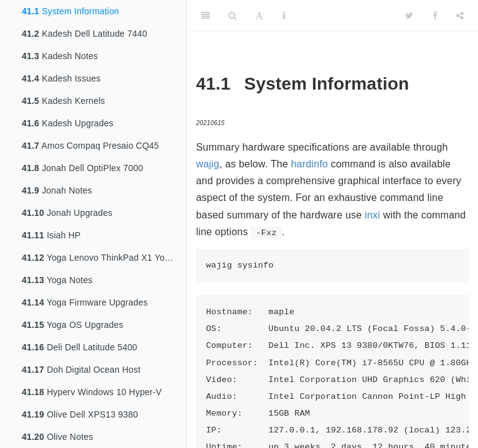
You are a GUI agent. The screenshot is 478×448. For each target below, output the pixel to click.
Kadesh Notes (60, 56)
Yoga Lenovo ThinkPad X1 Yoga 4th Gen (104, 258)
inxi (373, 215)
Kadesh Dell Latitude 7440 (84, 34)
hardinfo (309, 164)
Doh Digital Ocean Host (81, 370)
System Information (70, 11)
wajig (208, 164)
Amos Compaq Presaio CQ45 (91, 146)
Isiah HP (51, 235)
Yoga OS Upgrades (73, 325)
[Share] (460, 16)
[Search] (232, 16)
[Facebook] (435, 16)
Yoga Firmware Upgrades (85, 302)
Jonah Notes (57, 190)
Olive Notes (58, 437)
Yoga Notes (57, 280)
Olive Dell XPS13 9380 (80, 414)
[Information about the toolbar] (284, 16)
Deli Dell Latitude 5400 (80, 347)
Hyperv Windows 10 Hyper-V (92, 392)
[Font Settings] (259, 16)
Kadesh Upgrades (68, 123)
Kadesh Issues (61, 78)
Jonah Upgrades (67, 213)
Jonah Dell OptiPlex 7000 (82, 168)
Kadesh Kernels (63, 101)
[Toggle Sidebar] (205, 16)
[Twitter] (409, 16)
